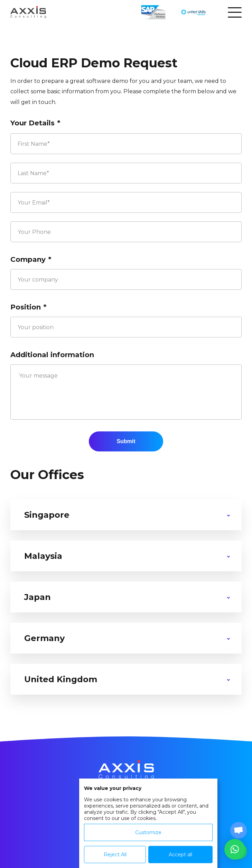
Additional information (52, 355)
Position (28, 307)
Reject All (115, 855)
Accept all (180, 855)
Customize (148, 832)
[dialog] (148, 823)
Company (31, 259)
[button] (235, 849)
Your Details (35, 123)
